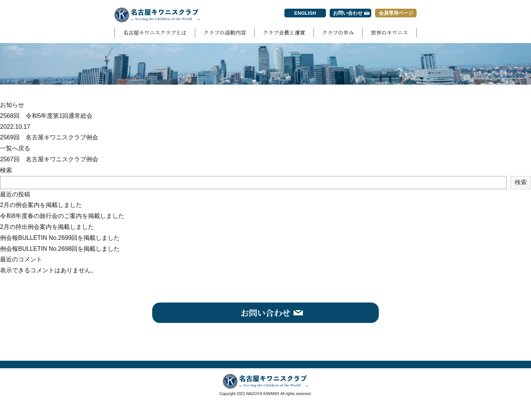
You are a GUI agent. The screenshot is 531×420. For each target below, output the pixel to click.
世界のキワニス (389, 32)
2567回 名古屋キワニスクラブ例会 (49, 159)
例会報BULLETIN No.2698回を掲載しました (60, 249)
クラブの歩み (338, 32)
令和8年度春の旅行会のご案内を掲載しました (62, 216)
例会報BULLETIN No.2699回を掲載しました (60, 238)
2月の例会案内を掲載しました (41, 205)
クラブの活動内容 (225, 32)
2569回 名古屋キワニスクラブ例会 (49, 137)
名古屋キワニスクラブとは (155, 32)
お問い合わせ (348, 13)
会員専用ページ (396, 13)
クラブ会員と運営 (284, 32)
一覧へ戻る (15, 148)
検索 (6, 170)
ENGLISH (305, 13)
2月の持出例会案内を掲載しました (47, 227)
